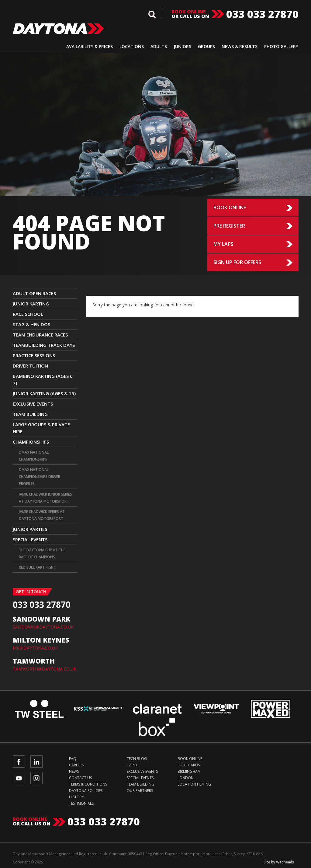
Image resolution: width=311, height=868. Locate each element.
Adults (159, 46)
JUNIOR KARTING (31, 304)
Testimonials (81, 803)
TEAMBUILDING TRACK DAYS (44, 345)
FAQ (73, 759)
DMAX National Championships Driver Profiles (40, 477)
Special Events (30, 539)
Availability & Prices (90, 46)
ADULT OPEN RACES (34, 293)
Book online (189, 12)
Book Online (230, 207)
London (186, 778)
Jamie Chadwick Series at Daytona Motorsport (42, 515)
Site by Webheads (279, 862)
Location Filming (194, 784)
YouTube (19, 778)
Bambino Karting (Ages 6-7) (44, 380)
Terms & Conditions (88, 784)
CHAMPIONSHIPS (31, 442)
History (76, 797)
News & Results (240, 46)
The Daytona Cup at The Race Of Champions (42, 553)
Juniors (182, 46)
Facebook (19, 762)
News (74, 771)
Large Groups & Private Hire (41, 428)
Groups (206, 46)
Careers (76, 765)
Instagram (36, 778)
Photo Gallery (281, 46)
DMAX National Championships (34, 456)
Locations (132, 46)
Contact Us (80, 778)
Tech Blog (137, 759)
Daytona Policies (86, 791)
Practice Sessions (34, 355)
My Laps (223, 244)
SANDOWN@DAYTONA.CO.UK (43, 627)
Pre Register (229, 226)
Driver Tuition (30, 366)
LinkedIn (36, 762)
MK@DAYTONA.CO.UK (35, 648)
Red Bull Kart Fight (37, 567)
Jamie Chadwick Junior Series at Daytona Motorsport (45, 498)
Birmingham (189, 771)
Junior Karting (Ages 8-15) (44, 393)
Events (133, 765)
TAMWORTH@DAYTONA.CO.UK (45, 669)
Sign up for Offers (237, 262)
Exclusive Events (33, 404)
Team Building (30, 414)
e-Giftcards (189, 765)
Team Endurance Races (40, 335)
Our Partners (140, 791)
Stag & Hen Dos (31, 324)
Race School (28, 314)
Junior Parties (30, 529)
